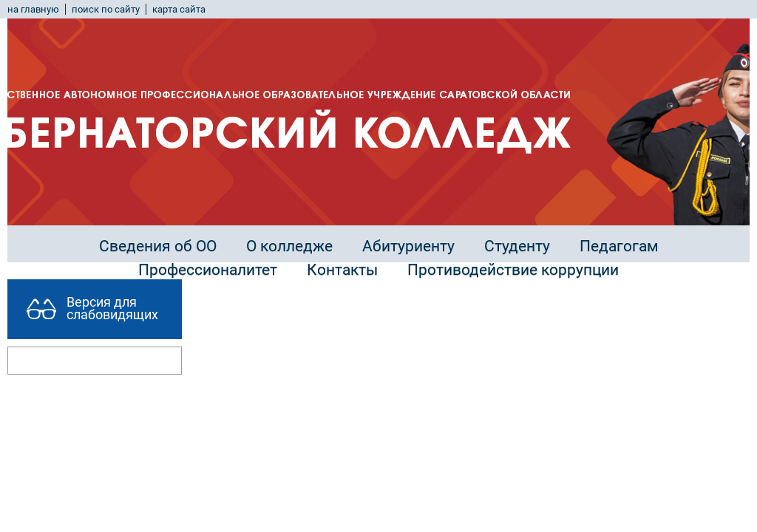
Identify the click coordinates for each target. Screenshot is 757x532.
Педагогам (619, 246)
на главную (33, 9)
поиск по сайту (106, 9)
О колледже (289, 246)
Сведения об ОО (158, 246)
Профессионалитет (208, 270)
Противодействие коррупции (513, 270)
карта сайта (179, 9)
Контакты (342, 270)
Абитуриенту (408, 246)
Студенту (517, 246)
